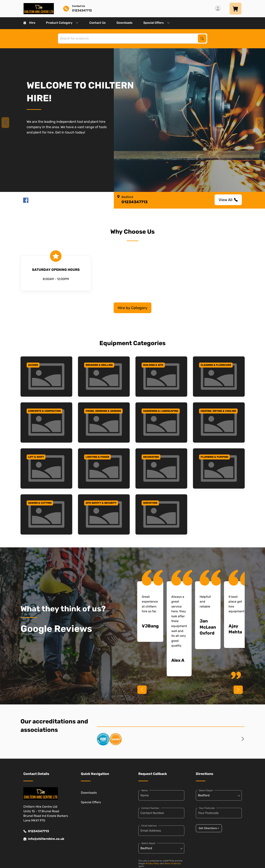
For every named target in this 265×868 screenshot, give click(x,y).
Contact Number (150, 808)
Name (145, 790)
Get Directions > (209, 828)
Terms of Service (173, 863)
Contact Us (98, 23)
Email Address (149, 826)
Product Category (62, 23)
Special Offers (157, 23)
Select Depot (148, 843)
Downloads (125, 23)
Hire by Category (132, 308)
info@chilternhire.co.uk (44, 839)
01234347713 (36, 831)
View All (228, 200)
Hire (29, 23)
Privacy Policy (153, 863)
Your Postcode (207, 808)
